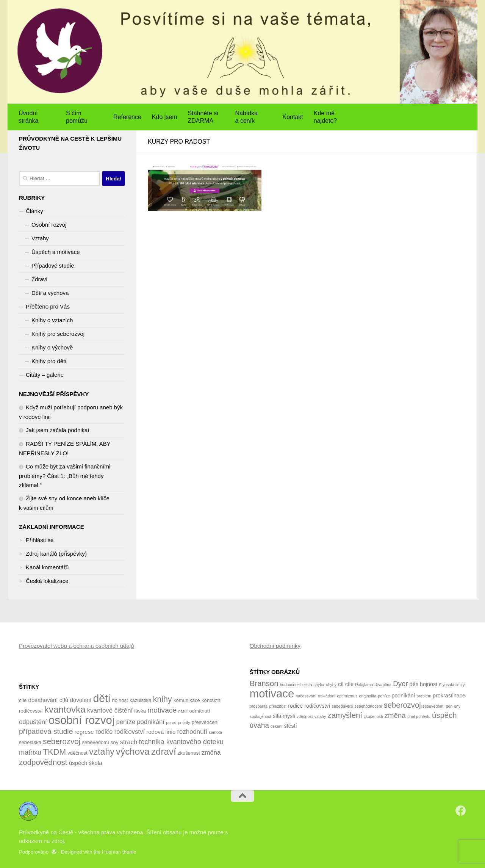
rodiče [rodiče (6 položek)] (104, 732)
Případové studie (53, 266)
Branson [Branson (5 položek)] (264, 683)
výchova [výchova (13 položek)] (133, 751)
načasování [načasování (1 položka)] (306, 696)
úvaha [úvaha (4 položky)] (259, 725)
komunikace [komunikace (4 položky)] (187, 700)
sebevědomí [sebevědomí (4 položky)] (95, 742)
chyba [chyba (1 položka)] (319, 685)
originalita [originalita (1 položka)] (368, 696)
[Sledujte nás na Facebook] (461, 811)
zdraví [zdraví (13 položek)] (164, 751)
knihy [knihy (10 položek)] (163, 699)
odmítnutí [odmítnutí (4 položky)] (199, 711)
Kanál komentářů (47, 567)
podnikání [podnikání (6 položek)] (151, 722)
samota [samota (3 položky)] (215, 732)
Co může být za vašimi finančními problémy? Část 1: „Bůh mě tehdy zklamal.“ (65, 476)
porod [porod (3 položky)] (171, 722)
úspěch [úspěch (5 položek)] (78, 763)
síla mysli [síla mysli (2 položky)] (284, 716)
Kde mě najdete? (325, 117)
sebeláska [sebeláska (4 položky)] (30, 742)
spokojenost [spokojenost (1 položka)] (260, 716)
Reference (127, 117)
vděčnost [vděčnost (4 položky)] (77, 753)
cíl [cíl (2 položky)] (341, 684)
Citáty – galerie (45, 375)
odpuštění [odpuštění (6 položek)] (33, 722)
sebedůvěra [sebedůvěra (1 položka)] (343, 706)
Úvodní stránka (28, 117)
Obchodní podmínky (275, 646)
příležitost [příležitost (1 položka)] (278, 706)
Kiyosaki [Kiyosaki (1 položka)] (446, 685)
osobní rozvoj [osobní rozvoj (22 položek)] (81, 720)
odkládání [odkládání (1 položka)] (327, 696)
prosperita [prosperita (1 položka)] (259, 706)
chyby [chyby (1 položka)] (331, 685)
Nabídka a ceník (247, 117)
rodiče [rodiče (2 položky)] (295, 706)
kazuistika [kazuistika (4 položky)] (141, 700)
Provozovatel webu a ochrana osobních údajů (77, 646)
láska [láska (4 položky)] (140, 711)
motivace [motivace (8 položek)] (162, 710)
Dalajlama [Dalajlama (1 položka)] (364, 685)
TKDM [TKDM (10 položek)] (54, 752)
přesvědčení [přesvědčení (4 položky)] (205, 722)
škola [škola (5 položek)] (96, 763)
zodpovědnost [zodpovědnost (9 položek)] (43, 762)
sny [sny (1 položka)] (457, 706)
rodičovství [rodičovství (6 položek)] (130, 732)
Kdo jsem (165, 117)
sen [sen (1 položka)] (449, 706)
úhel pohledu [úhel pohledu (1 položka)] (419, 716)
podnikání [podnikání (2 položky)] (404, 696)
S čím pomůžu (77, 117)
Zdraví (40, 279)
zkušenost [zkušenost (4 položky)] (189, 753)
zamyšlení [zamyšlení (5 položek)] (345, 715)
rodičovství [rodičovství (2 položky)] (317, 706)
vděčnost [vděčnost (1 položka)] (305, 716)
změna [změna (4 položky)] (395, 715)
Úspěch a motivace (56, 252)
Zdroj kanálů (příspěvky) (56, 554)
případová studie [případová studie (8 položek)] (46, 731)
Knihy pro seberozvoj (58, 334)
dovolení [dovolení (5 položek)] (81, 700)
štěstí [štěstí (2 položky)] (291, 726)
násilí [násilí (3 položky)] (183, 711)
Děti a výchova (50, 293)
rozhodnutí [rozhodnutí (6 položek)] (192, 732)
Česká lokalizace (47, 581)
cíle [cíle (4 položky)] (23, 700)
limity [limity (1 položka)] (460, 685)
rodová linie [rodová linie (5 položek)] (161, 732)
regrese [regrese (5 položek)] (84, 732)
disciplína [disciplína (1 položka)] (383, 685)
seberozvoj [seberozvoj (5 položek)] (402, 705)
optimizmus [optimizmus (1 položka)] (347, 696)
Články (34, 211)
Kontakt (293, 117)
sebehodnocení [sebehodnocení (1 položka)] (368, 706)
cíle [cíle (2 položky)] (349, 684)
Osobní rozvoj (49, 225)
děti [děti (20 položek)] (102, 698)
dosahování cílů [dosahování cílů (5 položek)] (48, 700)
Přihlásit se (40, 540)
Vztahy (40, 238)
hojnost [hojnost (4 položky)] (120, 700)
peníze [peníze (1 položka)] (384, 696)
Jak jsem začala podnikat (58, 430)
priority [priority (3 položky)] (184, 722)
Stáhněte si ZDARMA (203, 117)
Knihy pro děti (49, 361)
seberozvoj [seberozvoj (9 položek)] (62, 741)
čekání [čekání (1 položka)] (276, 726)
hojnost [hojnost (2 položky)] (429, 684)
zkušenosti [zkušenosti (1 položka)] (373, 716)
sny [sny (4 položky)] (114, 742)
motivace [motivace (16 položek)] (272, 693)
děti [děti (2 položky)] (414, 684)
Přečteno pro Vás (48, 306)
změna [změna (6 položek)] (211, 753)
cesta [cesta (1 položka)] (307, 685)
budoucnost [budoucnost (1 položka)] (290, 685)
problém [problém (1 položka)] (424, 696)
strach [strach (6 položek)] (129, 742)
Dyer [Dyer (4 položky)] (400, 684)
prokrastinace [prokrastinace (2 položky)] (449, 696)
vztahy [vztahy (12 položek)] (102, 752)
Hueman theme (119, 852)
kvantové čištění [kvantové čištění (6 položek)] (110, 711)
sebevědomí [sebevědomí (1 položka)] (433, 706)
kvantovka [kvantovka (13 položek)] (65, 709)
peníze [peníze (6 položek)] (126, 722)
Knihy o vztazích (52, 320)
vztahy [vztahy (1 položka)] (320, 716)
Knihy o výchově (52, 347)
